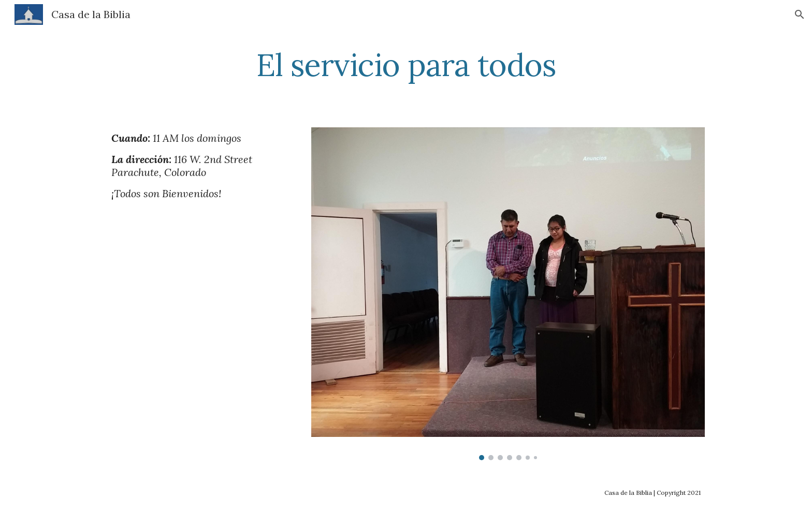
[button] (800, 14)
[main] (406, 65)
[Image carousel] (508, 294)
